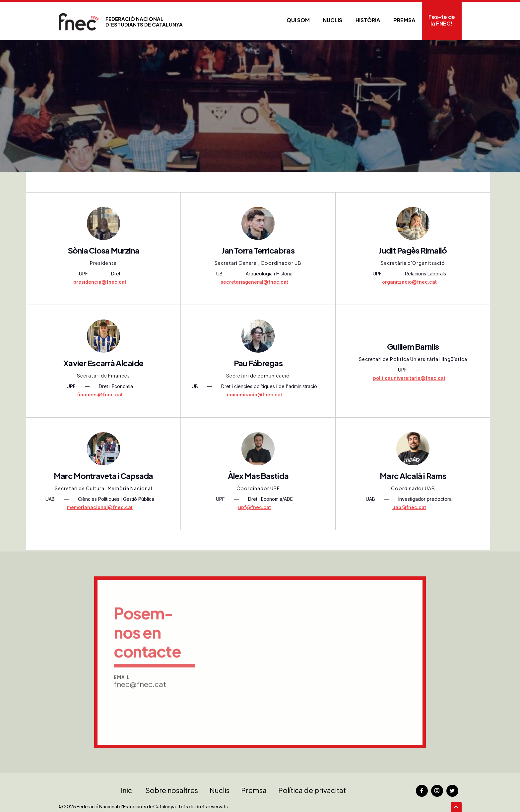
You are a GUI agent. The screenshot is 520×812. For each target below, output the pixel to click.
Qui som (298, 20)
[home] (121, 22)
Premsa (254, 790)
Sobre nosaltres (172, 790)
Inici (127, 790)
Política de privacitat (312, 790)
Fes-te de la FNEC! (442, 20)
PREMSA (404, 20)
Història (368, 20)
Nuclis (333, 20)
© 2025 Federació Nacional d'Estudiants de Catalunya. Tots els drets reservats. (144, 806)
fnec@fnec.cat (140, 708)
